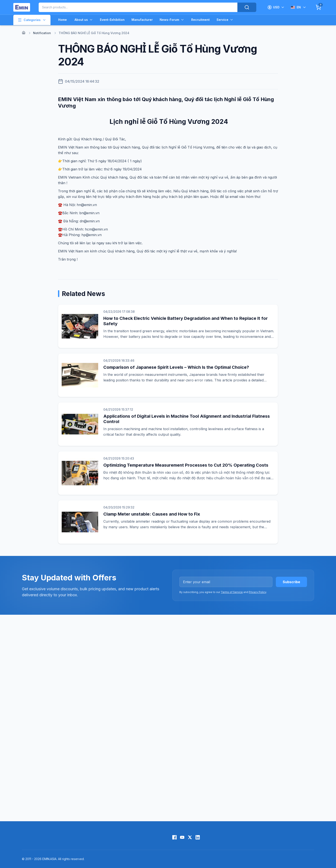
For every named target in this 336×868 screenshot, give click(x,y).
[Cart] (318, 7)
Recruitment (200, 20)
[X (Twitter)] (190, 837)
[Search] (247, 7)
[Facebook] (174, 837)
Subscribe (291, 582)
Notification (42, 33)
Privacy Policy (257, 592)
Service (225, 20)
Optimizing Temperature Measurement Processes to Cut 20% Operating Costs (186, 465)
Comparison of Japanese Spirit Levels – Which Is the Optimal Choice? (176, 367)
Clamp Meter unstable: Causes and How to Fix (152, 514)
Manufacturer (142, 20)
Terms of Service (232, 592)
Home (63, 20)
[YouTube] (182, 837)
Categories (32, 20)
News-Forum (172, 20)
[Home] (24, 33)
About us (84, 20)
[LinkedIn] (198, 837)
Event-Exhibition (112, 20)
